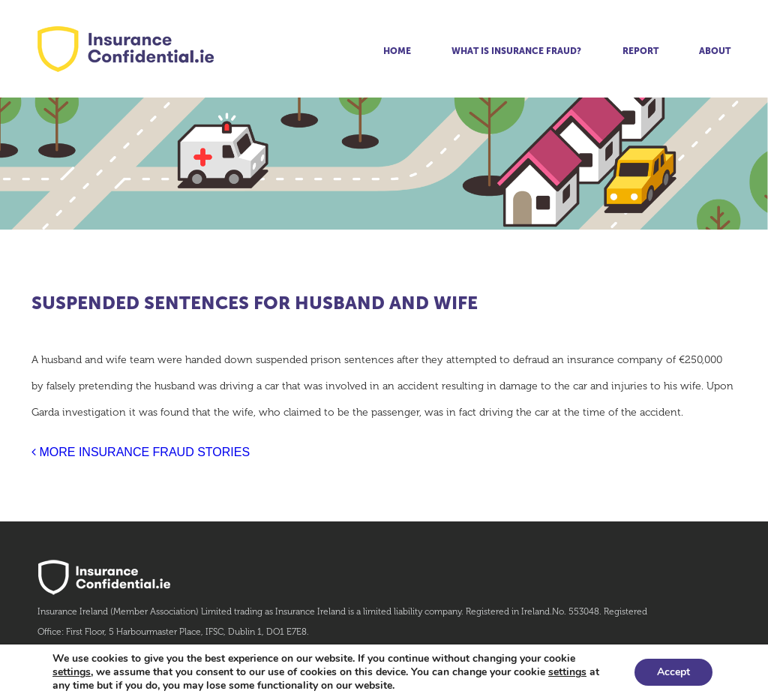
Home (397, 51)
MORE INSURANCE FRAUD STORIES (141, 452)
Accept (673, 672)
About (715, 51)
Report (640, 51)
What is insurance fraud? (516, 51)
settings (72, 672)
